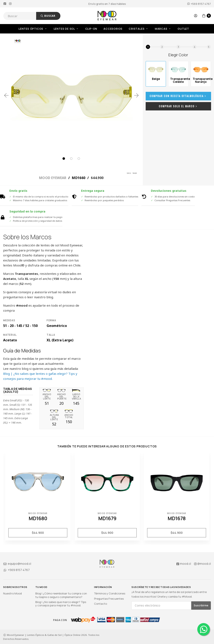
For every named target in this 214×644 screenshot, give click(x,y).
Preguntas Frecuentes (109, 599)
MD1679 (107, 518)
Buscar (48, 16)
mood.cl (183, 564)
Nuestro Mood (12, 593)
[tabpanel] (71, 95)
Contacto (101, 604)
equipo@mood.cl (17, 564)
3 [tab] (79, 159)
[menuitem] (36, 29)
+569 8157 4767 (199, 4)
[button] (196, 16)
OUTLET (183, 29)
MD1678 (177, 518)
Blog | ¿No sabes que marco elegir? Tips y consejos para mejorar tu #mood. (61, 604)
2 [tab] (71, 159)
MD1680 (38, 518)
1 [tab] (64, 159)
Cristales (139, 29)
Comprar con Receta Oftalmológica (178, 96)
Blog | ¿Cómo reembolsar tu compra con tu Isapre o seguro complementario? (61, 595)
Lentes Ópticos (33, 29)
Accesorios (113, 29)
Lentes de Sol (66, 29)
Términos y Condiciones (110, 593)
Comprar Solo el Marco (178, 106)
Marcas (163, 29)
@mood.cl (202, 564)
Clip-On (91, 29)
